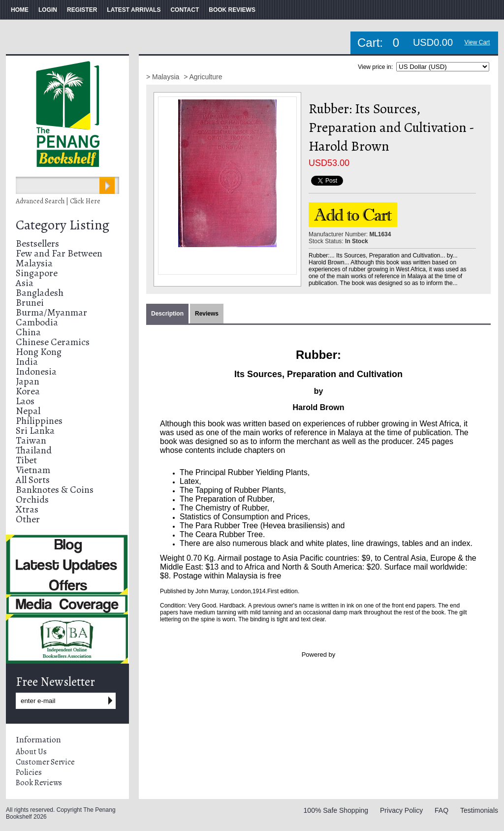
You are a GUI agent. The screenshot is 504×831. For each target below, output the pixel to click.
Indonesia (36, 371)
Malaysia (34, 263)
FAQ (441, 810)
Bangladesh (40, 293)
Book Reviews (39, 783)
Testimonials (479, 810)
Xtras (27, 509)
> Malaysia (164, 77)
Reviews (207, 314)
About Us (31, 752)
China (28, 332)
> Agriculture (203, 77)
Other (28, 519)
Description (167, 314)
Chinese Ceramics (53, 342)
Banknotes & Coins (55, 490)
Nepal (28, 411)
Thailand (34, 450)
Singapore (37, 273)
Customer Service (45, 762)
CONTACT (185, 10)
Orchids (32, 499)
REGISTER (82, 10)
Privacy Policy (401, 810)
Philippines (39, 421)
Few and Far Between (59, 253)
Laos (25, 401)
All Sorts (33, 480)
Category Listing (63, 225)
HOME (20, 10)
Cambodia (37, 322)
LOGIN (48, 10)
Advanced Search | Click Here (58, 201)
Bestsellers (37, 243)
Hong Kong (39, 352)
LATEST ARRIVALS (134, 10)
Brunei (30, 303)
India (27, 362)
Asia (25, 283)
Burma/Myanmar (51, 312)
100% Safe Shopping (336, 810)
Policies (29, 772)
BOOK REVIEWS (232, 10)
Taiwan (31, 440)
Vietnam (33, 470)
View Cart (477, 42)
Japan (28, 381)
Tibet (26, 460)
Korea (28, 391)
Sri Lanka (35, 431)
